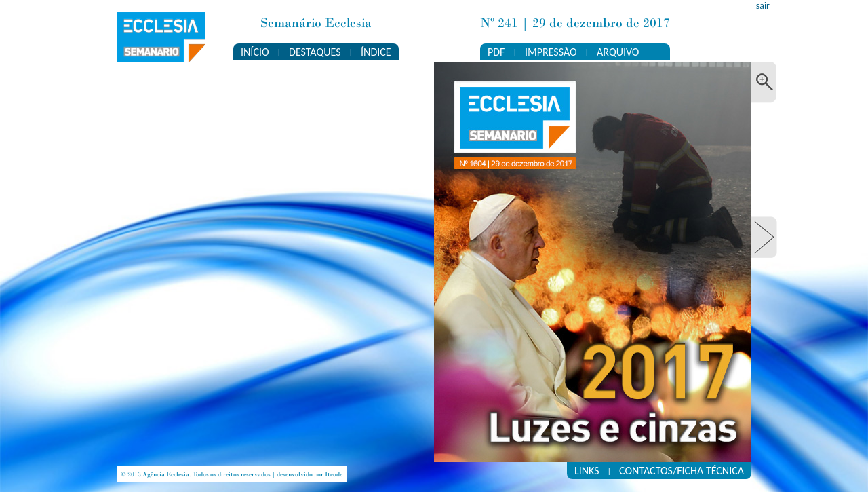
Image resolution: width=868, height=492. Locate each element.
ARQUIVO (618, 52)
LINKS (587, 471)
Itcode (334, 474)
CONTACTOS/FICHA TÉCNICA (682, 471)
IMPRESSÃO (551, 52)
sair (763, 6)
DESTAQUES (315, 52)
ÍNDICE (376, 52)
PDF (496, 52)
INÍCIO (255, 52)
